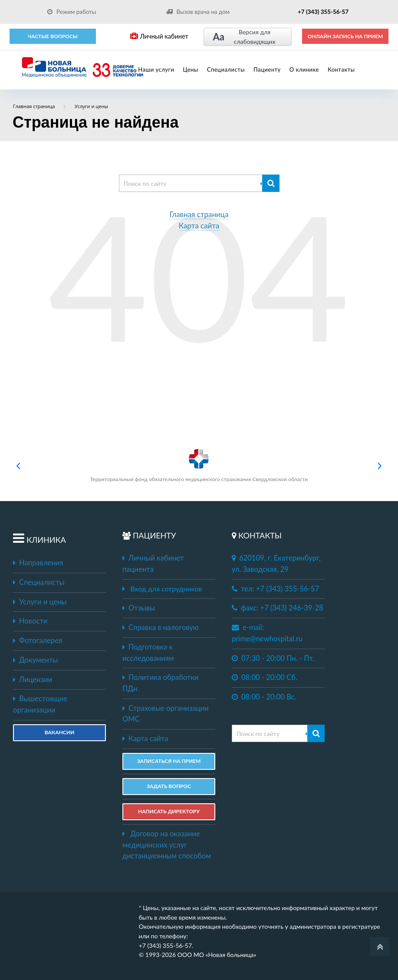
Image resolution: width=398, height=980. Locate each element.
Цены (190, 69)
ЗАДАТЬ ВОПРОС (169, 786)
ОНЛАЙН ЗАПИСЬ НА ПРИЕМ (345, 36)
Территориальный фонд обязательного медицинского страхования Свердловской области (199, 465)
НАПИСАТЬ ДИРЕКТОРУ (169, 811)
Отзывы (139, 608)
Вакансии (59, 732)
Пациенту (267, 69)
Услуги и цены (40, 602)
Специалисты (226, 69)
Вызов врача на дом (198, 12)
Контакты (341, 69)
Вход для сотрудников (166, 589)
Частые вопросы (53, 36)
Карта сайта (199, 226)
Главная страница (199, 215)
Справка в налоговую (161, 627)
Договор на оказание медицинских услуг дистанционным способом (167, 845)
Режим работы (72, 12)
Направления (38, 563)
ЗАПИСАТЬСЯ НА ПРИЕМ (169, 761)
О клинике (304, 69)
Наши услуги (156, 69)
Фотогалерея (38, 640)
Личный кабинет (159, 36)
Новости (30, 621)
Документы (35, 660)
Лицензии (33, 680)
